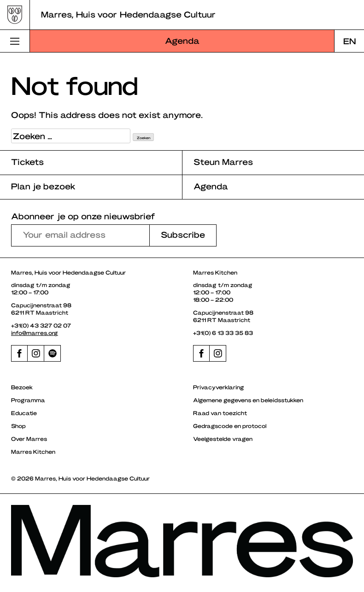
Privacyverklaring (219, 387)
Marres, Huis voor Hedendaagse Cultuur (128, 14)
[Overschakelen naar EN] (349, 41)
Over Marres (29, 439)
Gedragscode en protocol (230, 426)
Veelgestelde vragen (223, 439)
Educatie (24, 413)
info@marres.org (35, 333)
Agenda (182, 40)
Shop (18, 426)
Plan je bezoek (43, 186)
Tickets (27, 161)
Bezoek (22, 387)
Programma (28, 400)
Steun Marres (223, 161)
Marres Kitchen (33, 451)
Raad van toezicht (220, 413)
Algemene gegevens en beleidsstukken (248, 400)
